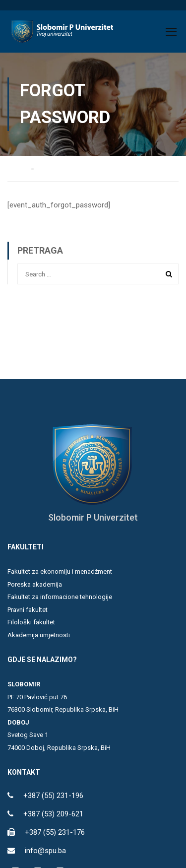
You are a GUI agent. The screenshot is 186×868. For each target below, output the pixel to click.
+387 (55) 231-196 (53, 796)
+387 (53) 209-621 (53, 814)
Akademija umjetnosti (39, 635)
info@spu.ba (45, 851)
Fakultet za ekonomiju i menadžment (60, 571)
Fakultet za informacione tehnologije (60, 597)
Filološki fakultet (31, 622)
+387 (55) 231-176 (55, 832)
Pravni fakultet (28, 610)
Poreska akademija (35, 584)
